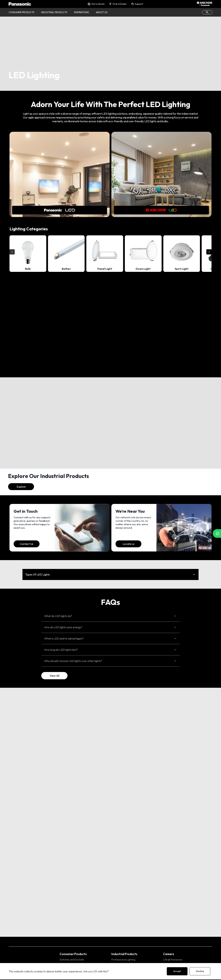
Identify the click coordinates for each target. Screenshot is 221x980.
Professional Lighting (123, 960)
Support (137, 4)
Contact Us (27, 544)
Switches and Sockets (72, 960)
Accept (177, 971)
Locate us (128, 544)
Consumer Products (21, 12)
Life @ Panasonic (173, 960)
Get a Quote (96, 4)
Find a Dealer (118, 4)
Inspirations (81, 12)
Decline (200, 971)
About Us (102, 12)
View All (54, 676)
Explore (21, 487)
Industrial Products (54, 12)
